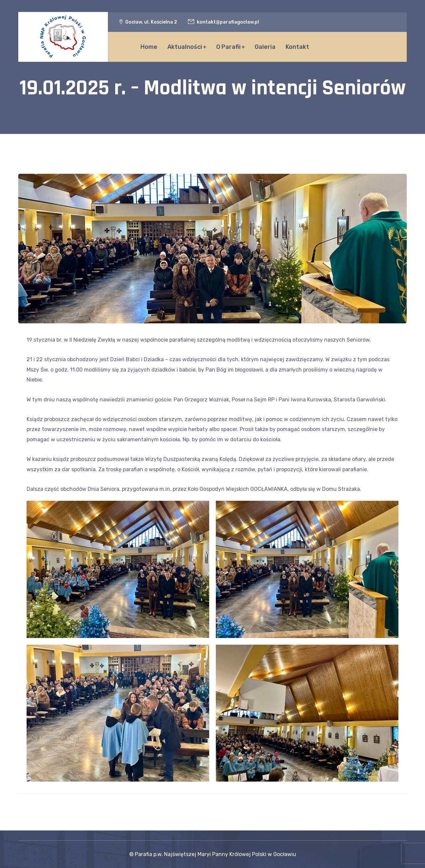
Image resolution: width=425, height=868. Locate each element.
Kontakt (297, 47)
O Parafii (228, 47)
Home (149, 47)
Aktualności (185, 47)
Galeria (265, 47)
